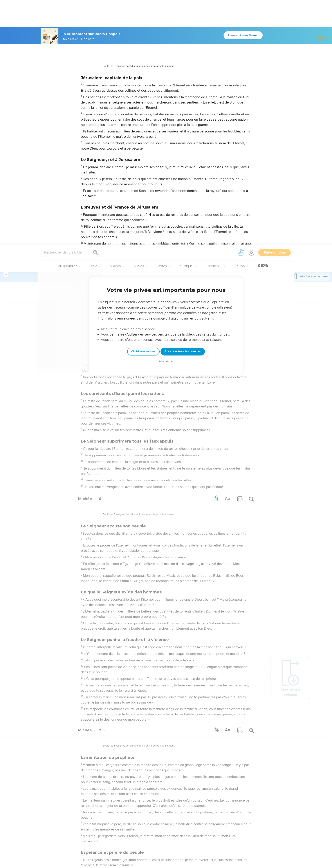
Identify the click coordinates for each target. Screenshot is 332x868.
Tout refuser (166, 117)
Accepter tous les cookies (183, 107)
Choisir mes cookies (143, 107)
